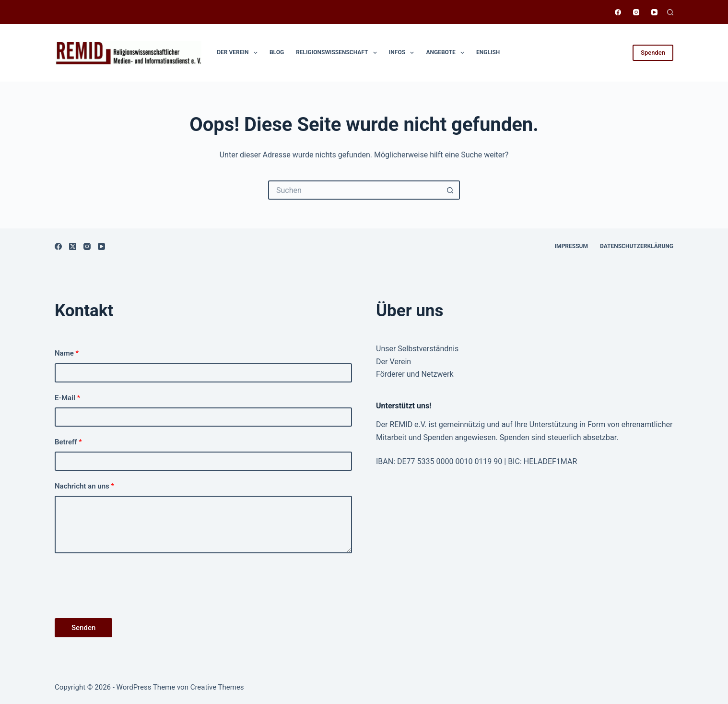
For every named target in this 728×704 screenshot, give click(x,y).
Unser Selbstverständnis (417, 349)
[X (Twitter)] (73, 246)
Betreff (68, 442)
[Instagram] (636, 12)
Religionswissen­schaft (338, 53)
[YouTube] (654, 12)
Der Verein (239, 53)
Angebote (447, 53)
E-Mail (67, 398)
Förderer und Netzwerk (415, 374)
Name (67, 353)
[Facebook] (618, 12)
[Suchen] (670, 12)
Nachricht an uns (84, 486)
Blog (277, 52)
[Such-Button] (450, 190)
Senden (83, 628)
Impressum (571, 246)
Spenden (653, 53)
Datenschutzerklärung (637, 246)
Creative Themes (217, 687)
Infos (404, 53)
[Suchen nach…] (354, 190)
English (488, 52)
